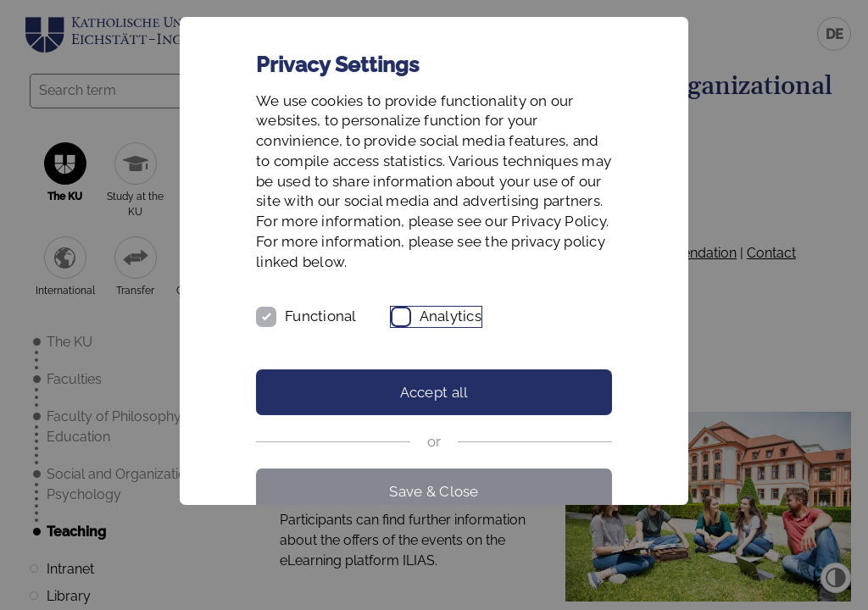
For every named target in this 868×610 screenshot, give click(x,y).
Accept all (434, 392)
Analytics (451, 316)
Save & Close (434, 491)
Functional (321, 316)
